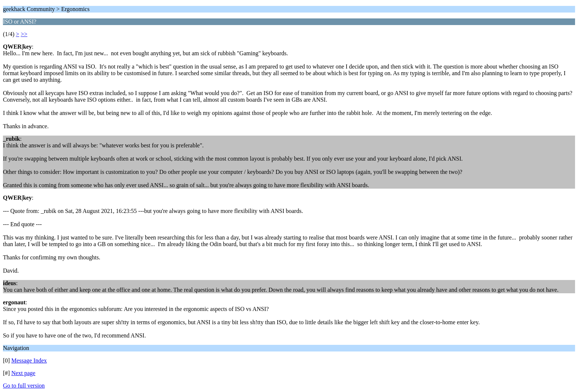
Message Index (29, 360)
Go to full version (24, 386)
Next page (23, 373)
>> (24, 34)
